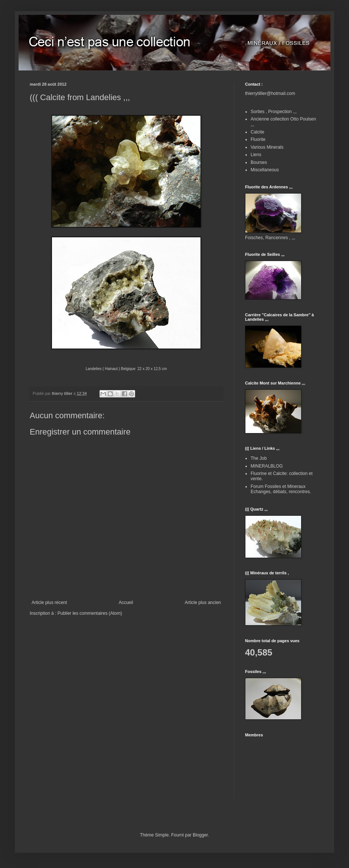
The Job (259, 458)
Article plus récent (49, 603)
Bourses (259, 162)
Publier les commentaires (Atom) (90, 613)
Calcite (257, 132)
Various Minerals (267, 147)
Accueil (126, 603)
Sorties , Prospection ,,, (274, 112)
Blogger (200, 835)
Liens (256, 155)
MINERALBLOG (267, 466)
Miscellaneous (265, 170)
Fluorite (258, 139)
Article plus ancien (203, 603)
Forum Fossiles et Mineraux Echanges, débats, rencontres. (281, 489)
